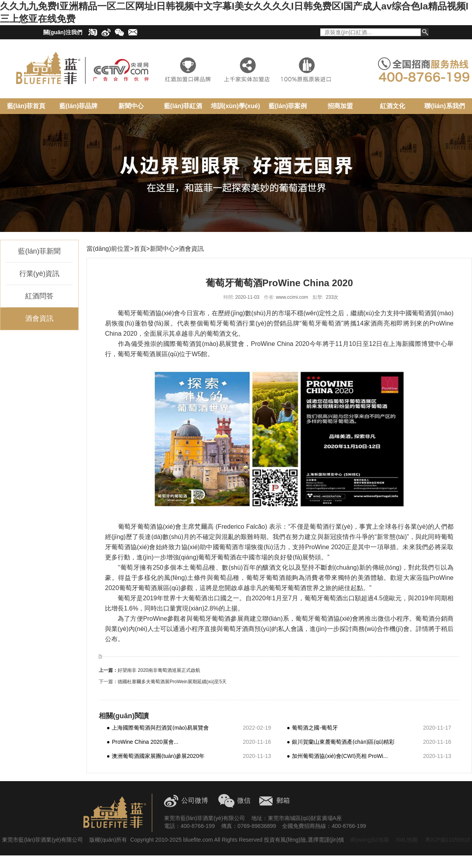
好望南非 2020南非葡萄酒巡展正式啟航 (159, 670)
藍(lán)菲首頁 (26, 106)
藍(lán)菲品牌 (79, 106)
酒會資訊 (39, 318)
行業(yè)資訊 (40, 274)
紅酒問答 (39, 296)
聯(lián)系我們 (444, 106)
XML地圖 (407, 840)
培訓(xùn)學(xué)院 (235, 109)
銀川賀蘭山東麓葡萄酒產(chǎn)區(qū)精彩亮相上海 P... (341, 742)
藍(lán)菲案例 (288, 106)
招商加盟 (340, 106)
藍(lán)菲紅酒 (183, 106)
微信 (244, 801)
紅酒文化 (393, 106)
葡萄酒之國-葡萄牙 (312, 727)
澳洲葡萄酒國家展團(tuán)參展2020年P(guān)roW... (156, 756)
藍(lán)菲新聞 (39, 251)
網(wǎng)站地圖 (370, 840)
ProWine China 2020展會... (142, 742)
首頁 (140, 249)
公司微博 (195, 801)
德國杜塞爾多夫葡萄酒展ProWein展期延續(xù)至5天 (172, 682)
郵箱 (283, 801)
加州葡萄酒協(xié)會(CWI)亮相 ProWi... (337, 756)
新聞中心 (131, 106)
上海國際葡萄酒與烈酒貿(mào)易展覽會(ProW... (158, 727)
